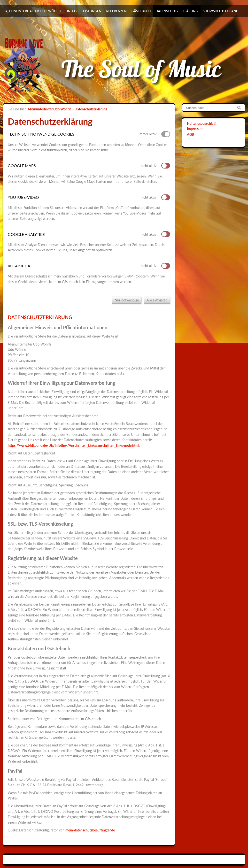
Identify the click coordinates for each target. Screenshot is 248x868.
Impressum (195, 129)
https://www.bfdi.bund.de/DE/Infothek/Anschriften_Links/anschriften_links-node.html (73, 445)
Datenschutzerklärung (177, 11)
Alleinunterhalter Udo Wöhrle (34, 11)
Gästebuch (141, 11)
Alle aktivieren (157, 300)
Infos (72, 11)
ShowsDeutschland (221, 11)
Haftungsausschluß (201, 123)
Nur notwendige (127, 300)
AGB (190, 134)
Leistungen (91, 11)
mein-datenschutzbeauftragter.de (90, 830)
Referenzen (116, 11)
